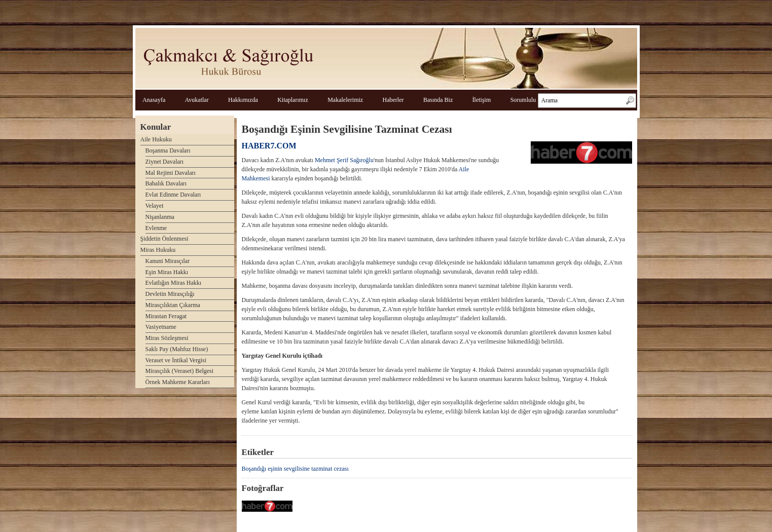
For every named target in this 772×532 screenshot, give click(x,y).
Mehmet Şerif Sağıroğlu (344, 160)
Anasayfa (154, 100)
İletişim (482, 100)
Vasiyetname (161, 327)
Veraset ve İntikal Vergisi (176, 360)
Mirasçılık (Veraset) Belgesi (180, 371)
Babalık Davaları (166, 183)
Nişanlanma (160, 217)
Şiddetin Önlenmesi (164, 239)
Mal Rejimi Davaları (171, 173)
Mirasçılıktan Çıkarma (173, 305)
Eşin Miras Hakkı (167, 272)
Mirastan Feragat (166, 316)
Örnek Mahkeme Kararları (178, 382)
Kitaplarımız (293, 100)
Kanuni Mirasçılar (168, 261)
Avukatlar (197, 100)
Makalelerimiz (345, 100)
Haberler (393, 100)
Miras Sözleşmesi (167, 338)
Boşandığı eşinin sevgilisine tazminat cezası (295, 469)
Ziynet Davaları (165, 162)
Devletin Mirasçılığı (170, 294)
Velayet (155, 206)
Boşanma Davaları (168, 150)
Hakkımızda (243, 100)
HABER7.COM (269, 146)
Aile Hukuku (156, 139)
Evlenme (156, 228)
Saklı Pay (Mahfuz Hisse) (177, 349)
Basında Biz (438, 100)
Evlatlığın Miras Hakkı (174, 283)
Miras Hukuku (158, 250)
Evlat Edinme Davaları (173, 195)
